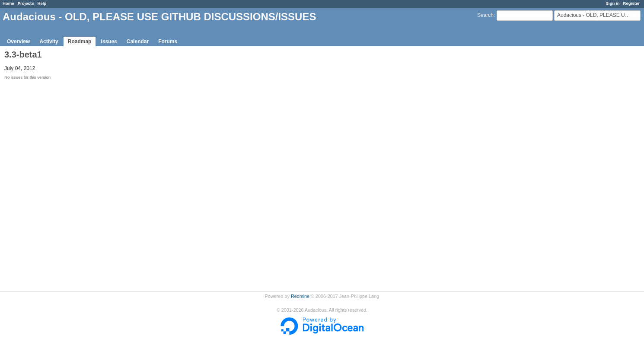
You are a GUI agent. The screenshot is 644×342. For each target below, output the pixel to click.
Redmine (300, 296)
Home (8, 3)
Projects (26, 3)
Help (42, 3)
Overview (18, 42)
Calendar (138, 42)
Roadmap (80, 42)
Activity (49, 42)
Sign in (613, 3)
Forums (168, 42)
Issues (109, 42)
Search (485, 15)
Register (631, 3)
